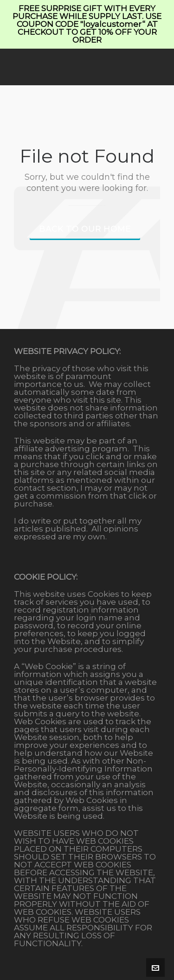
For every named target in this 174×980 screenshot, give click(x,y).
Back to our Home (85, 229)
